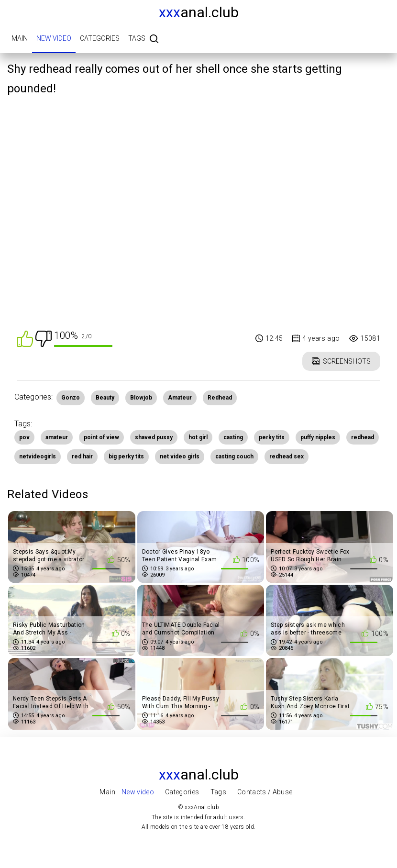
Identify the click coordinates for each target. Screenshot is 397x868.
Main (20, 38)
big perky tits (126, 456)
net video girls (180, 456)
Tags (137, 38)
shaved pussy (154, 437)
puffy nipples (318, 437)
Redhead (220, 398)
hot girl (198, 437)
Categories (100, 38)
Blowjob (141, 398)
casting (233, 437)
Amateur (180, 398)
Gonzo (71, 398)
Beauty (105, 398)
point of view (101, 437)
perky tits (272, 437)
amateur (57, 437)
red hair (82, 456)
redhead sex (287, 456)
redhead (363, 437)
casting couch (234, 456)
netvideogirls (38, 456)
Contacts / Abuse (265, 792)
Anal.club (199, 12)
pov (24, 437)
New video (54, 38)
